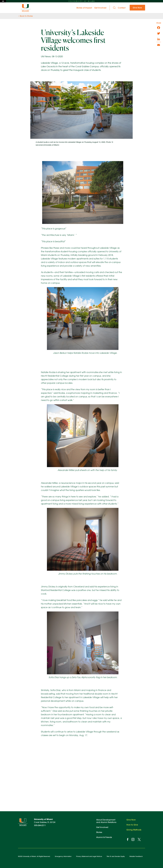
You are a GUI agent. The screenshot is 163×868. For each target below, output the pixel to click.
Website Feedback (136, 856)
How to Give (132, 825)
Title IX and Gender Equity (116, 856)
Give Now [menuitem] (137, 8)
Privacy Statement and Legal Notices (89, 856)
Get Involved (102, 827)
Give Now (131, 820)
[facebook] (128, 839)
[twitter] (139, 839)
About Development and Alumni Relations (106, 821)
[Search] (114, 8)
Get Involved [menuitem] (100, 8)
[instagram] (133, 839)
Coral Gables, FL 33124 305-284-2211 (45, 822)
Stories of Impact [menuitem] (84, 8)
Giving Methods (134, 830)
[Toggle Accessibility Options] (3, 1)
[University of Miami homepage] (82, 1)
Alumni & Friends (104, 837)
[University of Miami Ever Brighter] (25, 8)
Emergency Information (63, 856)
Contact (122, 8)
